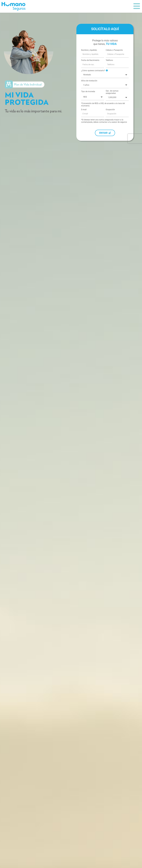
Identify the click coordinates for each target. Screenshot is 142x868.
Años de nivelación (89, 91)
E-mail (84, 120)
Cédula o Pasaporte (114, 60)
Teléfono (109, 70)
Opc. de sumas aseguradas (112, 102)
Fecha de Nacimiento (90, 70)
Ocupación (110, 120)
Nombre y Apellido (89, 60)
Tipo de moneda (88, 101)
